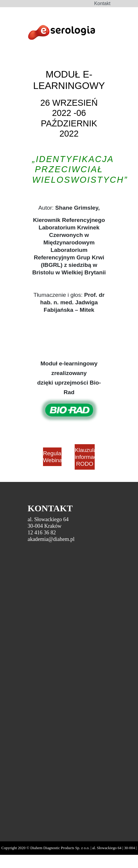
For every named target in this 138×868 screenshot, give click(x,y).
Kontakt (102, 3)
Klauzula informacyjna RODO (85, 457)
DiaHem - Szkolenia (61, 33)
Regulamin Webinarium (52, 457)
